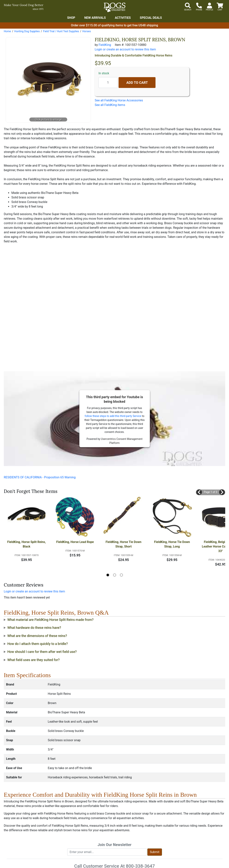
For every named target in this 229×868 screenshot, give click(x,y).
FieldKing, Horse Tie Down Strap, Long (172, 544)
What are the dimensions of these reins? (37, 636)
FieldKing (105, 45)
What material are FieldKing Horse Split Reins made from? (50, 620)
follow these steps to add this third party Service (113, 416)
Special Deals (151, 18)
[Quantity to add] (108, 83)
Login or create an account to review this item (34, 591)
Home (7, 31)
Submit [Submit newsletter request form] (155, 852)
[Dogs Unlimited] (115, 7)
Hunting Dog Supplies (27, 31)
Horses (87, 31)
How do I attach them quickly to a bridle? (38, 644)
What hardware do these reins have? (34, 628)
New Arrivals (95, 18)
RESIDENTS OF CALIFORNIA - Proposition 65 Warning (40, 477)
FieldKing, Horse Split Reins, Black (27, 544)
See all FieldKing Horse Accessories (119, 100)
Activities (123, 18)
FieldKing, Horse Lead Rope (75, 542)
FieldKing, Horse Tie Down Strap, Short (124, 544)
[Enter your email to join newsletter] (107, 852)
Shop (71, 18)
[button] (199, 492)
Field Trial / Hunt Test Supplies (61, 31)
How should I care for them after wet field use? (42, 652)
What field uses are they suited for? (34, 660)
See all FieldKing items (110, 105)
